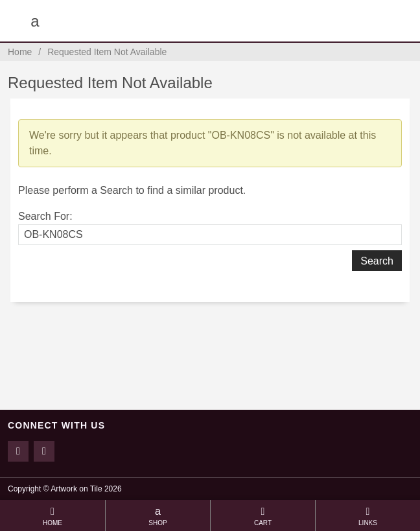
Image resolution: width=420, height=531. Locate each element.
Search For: (45, 216)
